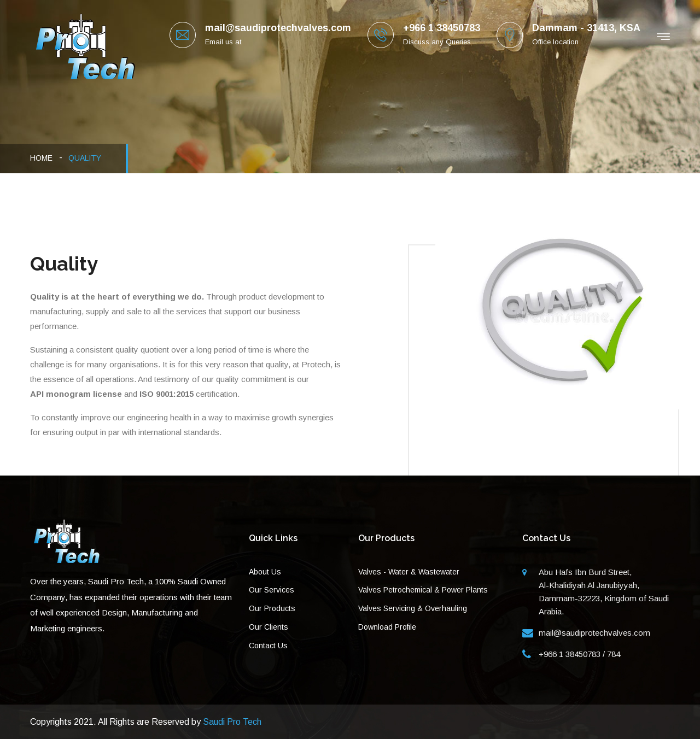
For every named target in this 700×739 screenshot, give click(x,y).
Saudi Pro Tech (232, 722)
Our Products (272, 608)
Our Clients (269, 627)
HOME (41, 158)
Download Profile (387, 627)
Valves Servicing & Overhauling (413, 608)
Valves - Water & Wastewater (409, 572)
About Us (265, 572)
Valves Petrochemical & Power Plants (423, 590)
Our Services (272, 590)
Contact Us (268, 646)
